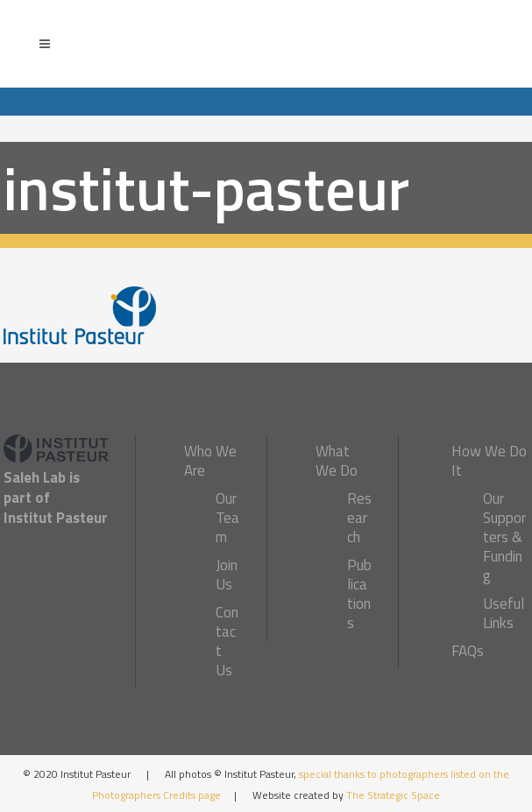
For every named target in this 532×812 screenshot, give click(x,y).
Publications (359, 594)
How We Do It (489, 461)
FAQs (468, 651)
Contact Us (227, 641)
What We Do (337, 461)
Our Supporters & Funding (504, 537)
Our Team (227, 518)
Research (359, 518)
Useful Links (504, 613)
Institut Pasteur (56, 518)
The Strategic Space (393, 795)
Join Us (227, 575)
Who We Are (210, 461)
